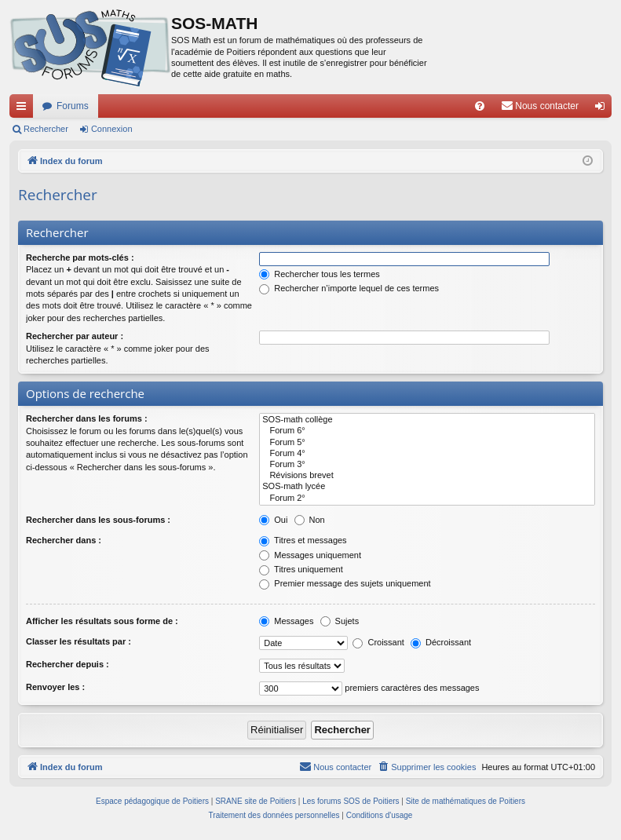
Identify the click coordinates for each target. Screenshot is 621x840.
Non (310, 520)
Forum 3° (427, 465)
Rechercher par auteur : (75, 336)
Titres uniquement (301, 569)
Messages (286, 621)
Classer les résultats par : (79, 641)
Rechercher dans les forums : (87, 418)
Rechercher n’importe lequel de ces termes (349, 288)
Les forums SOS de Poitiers (351, 801)
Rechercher (46, 129)
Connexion (112, 129)
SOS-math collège (427, 420)
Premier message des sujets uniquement (345, 583)
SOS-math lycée (427, 487)
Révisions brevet (427, 476)
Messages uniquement (310, 555)
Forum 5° (427, 443)
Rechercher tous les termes (320, 274)
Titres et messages (303, 540)
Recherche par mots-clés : (80, 257)
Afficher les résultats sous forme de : (102, 621)
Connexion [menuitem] (603, 109)
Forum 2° (427, 499)
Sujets (340, 621)
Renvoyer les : (55, 687)
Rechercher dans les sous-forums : (98, 520)
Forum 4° (427, 454)
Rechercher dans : (64, 540)
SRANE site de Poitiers (256, 801)
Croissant (378, 642)
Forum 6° (427, 431)
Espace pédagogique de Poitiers (152, 801)
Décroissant (441, 642)
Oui (273, 520)
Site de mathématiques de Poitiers (466, 801)
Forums (73, 106)
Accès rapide (24, 109)
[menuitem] (480, 106)
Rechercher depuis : (68, 664)
